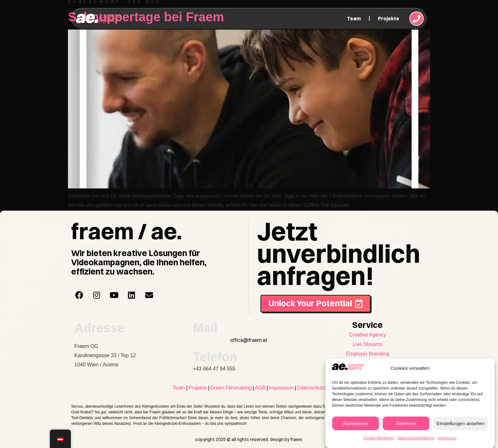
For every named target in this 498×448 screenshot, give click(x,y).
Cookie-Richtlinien (379, 438)
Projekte (389, 18)
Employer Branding (367, 354)
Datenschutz (311, 388)
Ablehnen (406, 423)
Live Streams (368, 344)
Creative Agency (368, 335)
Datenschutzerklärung (416, 438)
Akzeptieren (356, 423)
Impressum (447, 438)
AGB (260, 388)
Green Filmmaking (231, 388)
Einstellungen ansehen (461, 423)
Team (354, 18)
